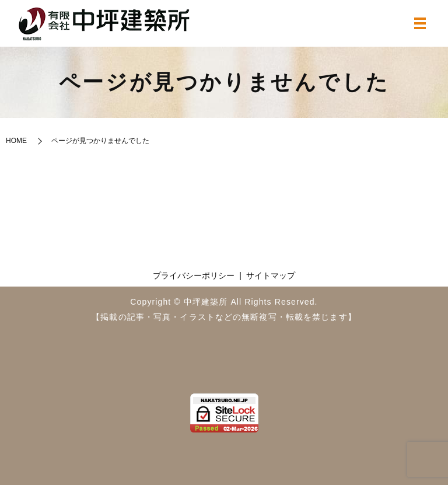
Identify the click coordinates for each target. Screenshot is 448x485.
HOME (16, 141)
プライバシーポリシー (194, 275)
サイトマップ (271, 275)
